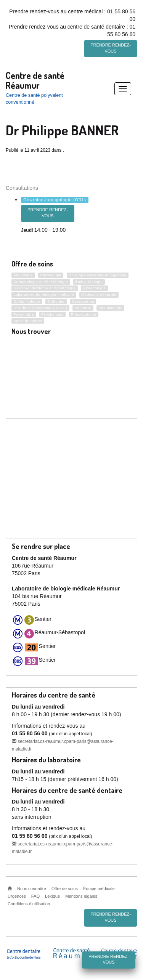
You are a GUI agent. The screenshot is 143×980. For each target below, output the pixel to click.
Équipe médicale (99, 889)
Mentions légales (81, 896)
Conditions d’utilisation (29, 904)
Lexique (52, 896)
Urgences (17, 896)
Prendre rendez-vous (111, 48)
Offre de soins (65, 889)
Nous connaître (32, 889)
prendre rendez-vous (48, 213)
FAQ (35, 896)
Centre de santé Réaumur (35, 80)
